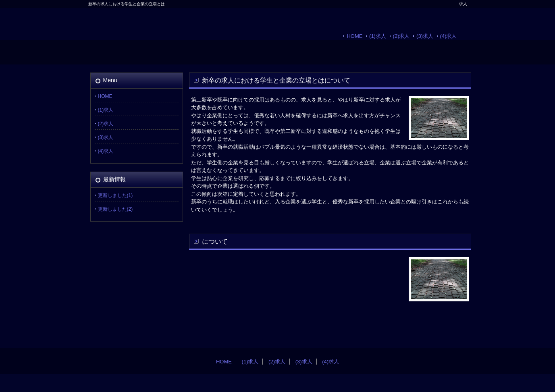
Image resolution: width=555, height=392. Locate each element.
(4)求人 (449, 36)
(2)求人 (401, 36)
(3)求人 (425, 36)
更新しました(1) (115, 195)
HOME (354, 36)
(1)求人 (378, 36)
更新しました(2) (115, 209)
